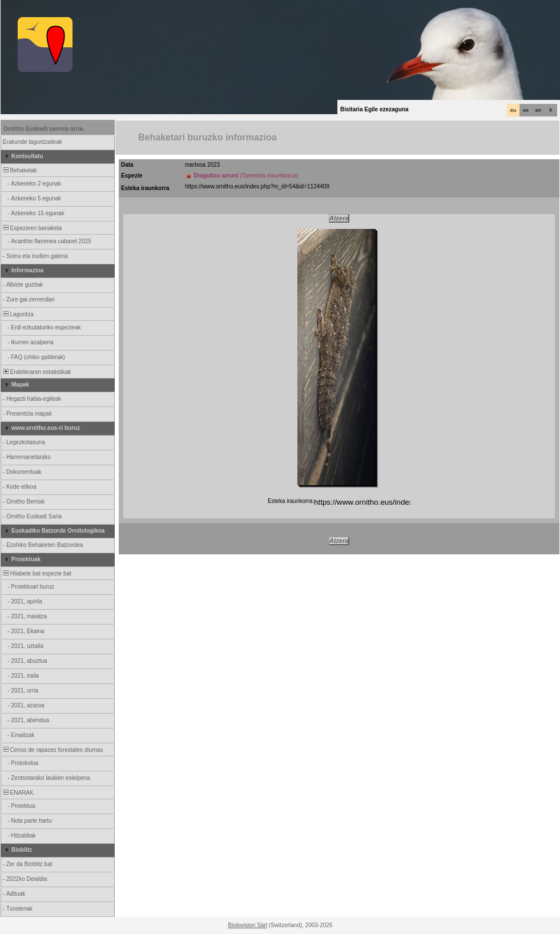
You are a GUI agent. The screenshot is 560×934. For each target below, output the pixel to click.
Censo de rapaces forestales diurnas (52, 750)
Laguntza (18, 314)
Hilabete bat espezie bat (37, 573)
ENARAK (18, 793)
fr (551, 110)
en (538, 110)
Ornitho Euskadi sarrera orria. (44, 129)
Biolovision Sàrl (248, 925)
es (526, 110)
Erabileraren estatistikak (36, 372)
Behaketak (19, 170)
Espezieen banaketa (32, 228)
